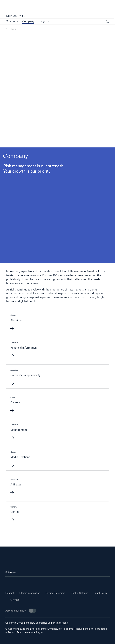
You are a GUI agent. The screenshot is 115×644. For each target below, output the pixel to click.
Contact (10, 593)
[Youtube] (31, 581)
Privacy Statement (55, 593)
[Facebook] (49, 581)
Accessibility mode (21, 611)
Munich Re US (16, 16)
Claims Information (30, 593)
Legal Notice (101, 593)
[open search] (107, 22)
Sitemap (15, 600)
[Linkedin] (14, 581)
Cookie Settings (79, 593)
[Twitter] (66, 581)
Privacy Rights (61, 623)
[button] (12, 21)
